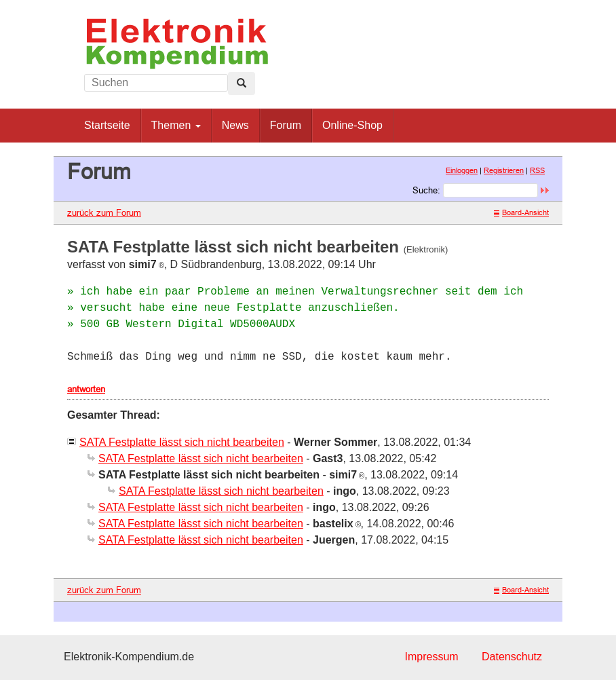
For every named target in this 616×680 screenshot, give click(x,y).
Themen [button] (176, 125)
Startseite (107, 125)
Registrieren (504, 170)
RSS (537, 170)
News (235, 125)
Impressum (431, 657)
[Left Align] (242, 83)
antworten (86, 389)
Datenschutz (512, 657)
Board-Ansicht (521, 212)
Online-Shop (352, 125)
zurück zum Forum (104, 212)
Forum (286, 125)
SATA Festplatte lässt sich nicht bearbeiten (182, 442)
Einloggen (462, 170)
